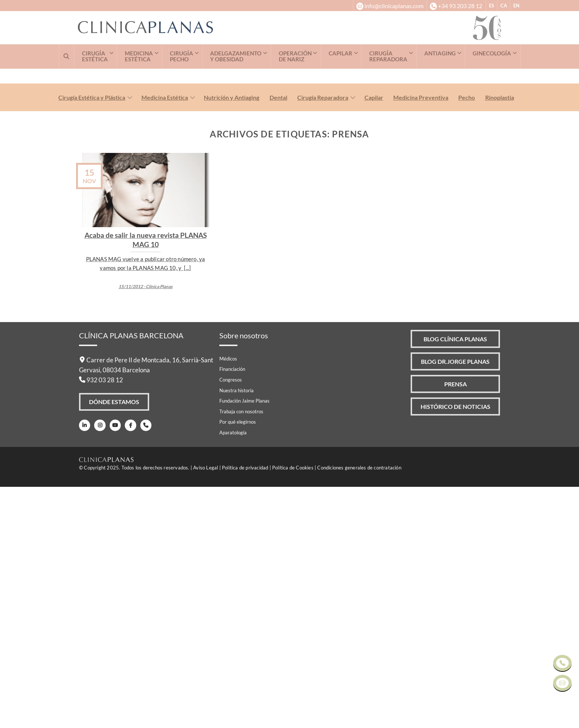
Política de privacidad (245, 709)
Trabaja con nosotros (241, 653)
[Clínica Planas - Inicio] (275, 28)
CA (504, 6)
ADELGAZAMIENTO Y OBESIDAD (236, 56)
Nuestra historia (237, 632)
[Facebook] (129, 667)
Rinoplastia (500, 339)
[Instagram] (99, 667)
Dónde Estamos (114, 643)
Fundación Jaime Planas (244, 642)
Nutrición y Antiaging (232, 339)
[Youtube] (114, 667)
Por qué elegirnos (238, 663)
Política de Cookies (293, 709)
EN (516, 6)
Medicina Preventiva (421, 339)
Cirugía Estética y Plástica (92, 339)
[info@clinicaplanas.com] (390, 6)
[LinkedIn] (84, 667)
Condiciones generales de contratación (359, 709)
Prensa (455, 627)
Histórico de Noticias (455, 650)
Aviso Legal (205, 709)
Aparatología (233, 674)
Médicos (228, 600)
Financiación (232, 611)
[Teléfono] (144, 667)
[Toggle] (128, 340)
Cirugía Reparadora (323, 339)
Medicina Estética (165, 339)
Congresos (231, 621)
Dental (278, 339)
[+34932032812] (456, 6)
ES (491, 6)
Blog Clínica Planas (455, 580)
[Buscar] (67, 57)
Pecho (467, 339)
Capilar (374, 339)
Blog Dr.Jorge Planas (455, 603)
